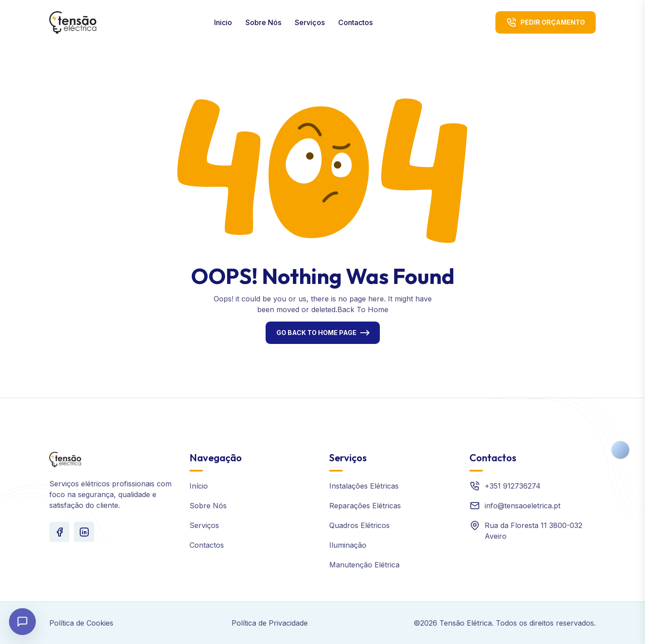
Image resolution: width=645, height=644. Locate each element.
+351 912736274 (513, 486)
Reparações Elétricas (365, 506)
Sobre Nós (263, 22)
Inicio (223, 22)
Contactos (355, 22)
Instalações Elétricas (364, 486)
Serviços (310, 22)
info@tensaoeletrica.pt (522, 506)
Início (199, 486)
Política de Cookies (81, 623)
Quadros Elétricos (359, 525)
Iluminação (348, 545)
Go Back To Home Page (316, 333)
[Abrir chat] (22, 622)
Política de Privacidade (270, 623)
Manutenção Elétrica (364, 565)
